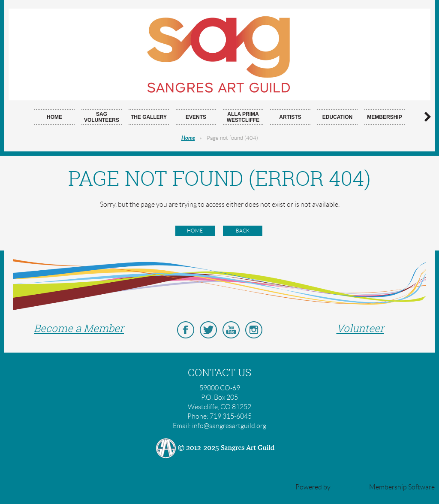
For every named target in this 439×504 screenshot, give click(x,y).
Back (243, 231)
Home (188, 138)
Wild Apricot (350, 487)
